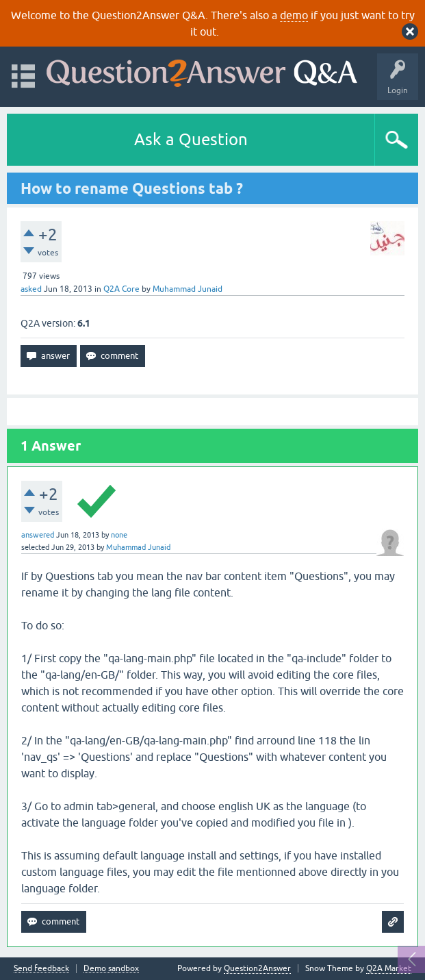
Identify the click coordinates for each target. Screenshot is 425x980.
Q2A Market (389, 968)
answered (38, 535)
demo (294, 15)
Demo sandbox (111, 969)
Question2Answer (257, 968)
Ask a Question (191, 139)
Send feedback (41, 969)
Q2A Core (121, 289)
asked (31, 289)
